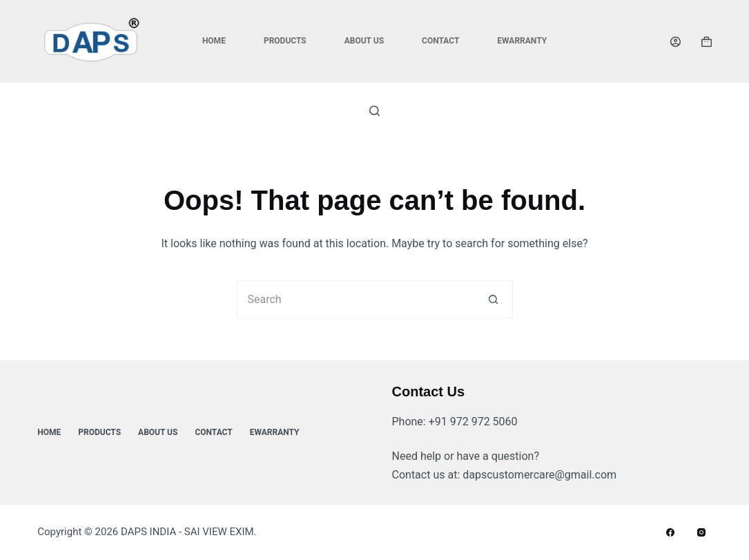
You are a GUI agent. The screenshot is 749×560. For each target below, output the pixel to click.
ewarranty (522, 41)
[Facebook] (670, 532)
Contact (440, 41)
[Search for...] (356, 299)
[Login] (675, 42)
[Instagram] (701, 532)
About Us (364, 41)
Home (214, 41)
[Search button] (494, 299)
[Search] (374, 111)
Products (285, 41)
